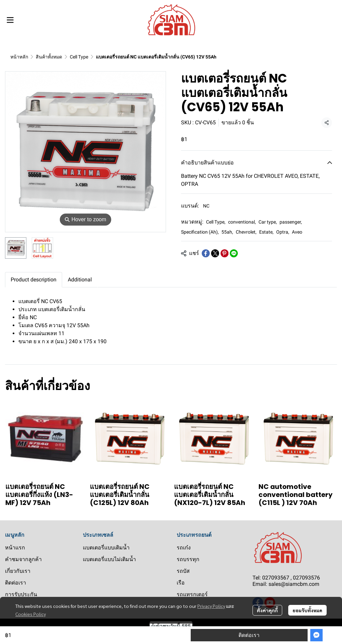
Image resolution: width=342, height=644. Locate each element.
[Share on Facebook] (206, 253)
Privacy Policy (211, 606)
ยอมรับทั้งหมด (307, 610)
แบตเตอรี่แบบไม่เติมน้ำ (109, 559)
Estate (266, 232)
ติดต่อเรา (249, 635)
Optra (283, 232)
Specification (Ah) (200, 232)
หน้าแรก (15, 548)
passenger (291, 222)
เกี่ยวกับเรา (18, 571)
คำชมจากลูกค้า (23, 559)
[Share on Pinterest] (224, 253)
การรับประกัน (21, 594)
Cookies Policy (31, 614)
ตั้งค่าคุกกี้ (267, 610)
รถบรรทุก (188, 559)
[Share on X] (215, 253)
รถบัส (183, 571)
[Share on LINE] (234, 253)
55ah (227, 232)
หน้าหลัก (19, 57)
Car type (268, 222)
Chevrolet (246, 232)
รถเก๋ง (184, 548)
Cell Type (79, 57)
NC (206, 206)
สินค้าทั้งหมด (49, 57)
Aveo (297, 232)
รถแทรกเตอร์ (192, 594)
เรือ (181, 583)
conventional (242, 222)
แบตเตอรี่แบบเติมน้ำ (106, 548)
